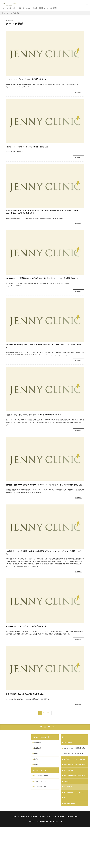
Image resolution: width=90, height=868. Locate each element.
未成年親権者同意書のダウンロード (74, 811)
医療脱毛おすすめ (70, 844)
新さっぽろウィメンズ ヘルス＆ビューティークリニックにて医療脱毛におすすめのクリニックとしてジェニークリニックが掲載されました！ (45, 215)
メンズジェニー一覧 (41, 797)
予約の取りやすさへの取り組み (75, 782)
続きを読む (79, 92)
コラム (66, 838)
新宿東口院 (38, 767)
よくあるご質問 (58, 8)
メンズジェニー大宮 (41, 814)
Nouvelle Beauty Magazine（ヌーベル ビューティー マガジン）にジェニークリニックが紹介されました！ (44, 358)
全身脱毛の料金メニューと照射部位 (74, 797)
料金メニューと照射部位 (56, 857)
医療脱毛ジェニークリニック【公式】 (52, 862)
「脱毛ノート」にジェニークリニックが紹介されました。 (41, 146)
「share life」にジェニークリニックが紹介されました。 (40, 79)
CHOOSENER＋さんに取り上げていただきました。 (37, 718)
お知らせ (67, 818)
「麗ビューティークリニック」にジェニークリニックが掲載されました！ (45, 430)
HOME (6, 13)
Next (48, 737)
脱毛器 (42, 857)
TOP (3, 8)
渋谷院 (37, 779)
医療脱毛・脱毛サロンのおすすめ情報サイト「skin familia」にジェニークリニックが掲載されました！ (45, 504)
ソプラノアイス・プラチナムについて (74, 789)
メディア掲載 (15, 13)
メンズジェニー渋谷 (41, 809)
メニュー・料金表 (35, 8)
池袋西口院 (38, 773)
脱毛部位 (47, 8)
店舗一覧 (24, 8)
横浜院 (37, 785)
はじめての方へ (13, 8)
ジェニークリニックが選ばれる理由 (74, 775)
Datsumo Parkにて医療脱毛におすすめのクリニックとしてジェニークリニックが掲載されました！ (44, 287)
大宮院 (37, 791)
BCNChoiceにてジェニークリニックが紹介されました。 (40, 650)
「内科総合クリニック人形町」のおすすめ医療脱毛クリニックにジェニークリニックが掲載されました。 (45, 575)
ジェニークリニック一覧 (43, 762)
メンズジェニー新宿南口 (43, 803)
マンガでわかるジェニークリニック (74, 831)
